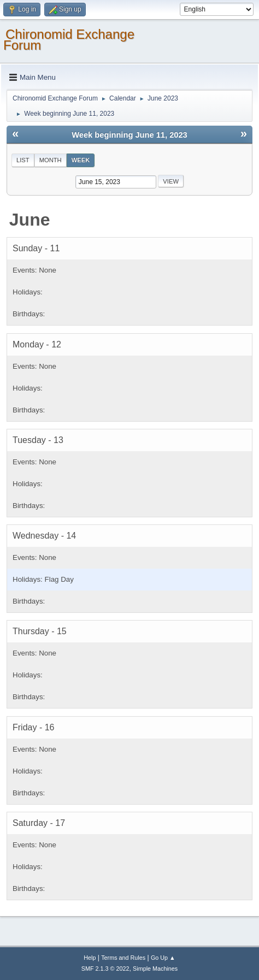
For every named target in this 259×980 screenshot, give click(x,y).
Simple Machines (155, 969)
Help (90, 958)
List (23, 160)
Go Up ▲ (163, 958)
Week (81, 160)
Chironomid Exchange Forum (69, 40)
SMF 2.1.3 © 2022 (105, 969)
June (30, 220)
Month (51, 160)
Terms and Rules (123, 958)
